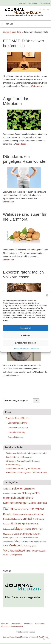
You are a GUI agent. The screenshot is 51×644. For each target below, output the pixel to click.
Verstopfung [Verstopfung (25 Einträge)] (31, 551)
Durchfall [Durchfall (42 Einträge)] (26, 519)
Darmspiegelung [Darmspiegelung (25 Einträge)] (36, 514)
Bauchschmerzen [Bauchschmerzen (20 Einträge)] (10, 493)
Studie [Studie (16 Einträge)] (44, 541)
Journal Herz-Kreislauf (18, 428)
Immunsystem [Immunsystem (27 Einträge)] (31, 524)
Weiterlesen (37, 86)
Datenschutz (40, 624)
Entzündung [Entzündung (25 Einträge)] (38, 519)
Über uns (22, 3)
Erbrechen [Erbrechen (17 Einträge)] (7, 524)
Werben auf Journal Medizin (12, 627)
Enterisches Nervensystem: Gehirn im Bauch (27, 473)
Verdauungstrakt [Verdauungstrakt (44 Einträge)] (14, 551)
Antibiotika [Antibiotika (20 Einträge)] (7, 489)
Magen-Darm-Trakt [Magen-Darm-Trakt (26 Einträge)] (34, 529)
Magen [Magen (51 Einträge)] (19, 529)
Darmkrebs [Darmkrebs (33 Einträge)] (10, 514)
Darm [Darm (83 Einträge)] (8, 509)
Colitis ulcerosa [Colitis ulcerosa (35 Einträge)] (38, 503)
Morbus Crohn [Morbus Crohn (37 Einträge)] (32, 534)
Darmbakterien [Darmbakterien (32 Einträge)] (22, 509)
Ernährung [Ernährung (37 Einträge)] (17, 523)
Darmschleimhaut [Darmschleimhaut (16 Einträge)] (22, 514)
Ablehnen (26, 335)
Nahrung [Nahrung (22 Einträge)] (7, 538)
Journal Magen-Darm (12, 32)
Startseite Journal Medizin (17, 418)
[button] (47, 295)
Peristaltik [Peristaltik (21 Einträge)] (27, 538)
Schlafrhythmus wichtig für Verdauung (23, 468)
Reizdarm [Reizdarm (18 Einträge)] (35, 538)
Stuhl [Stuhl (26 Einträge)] (6, 546)
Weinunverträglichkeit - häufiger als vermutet (26, 453)
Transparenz (33, 3)
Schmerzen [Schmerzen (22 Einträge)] (19, 541)
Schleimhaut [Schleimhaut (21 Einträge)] (8, 541)
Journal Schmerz (16, 437)
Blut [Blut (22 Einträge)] (19, 493)
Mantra (34, 637)
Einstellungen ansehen (26, 343)
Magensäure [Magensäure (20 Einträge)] (8, 534)
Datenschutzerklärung (21, 349)
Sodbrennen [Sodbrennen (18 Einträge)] (29, 541)
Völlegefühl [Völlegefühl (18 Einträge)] (41, 551)
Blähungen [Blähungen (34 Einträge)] (28, 493)
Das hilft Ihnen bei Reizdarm (19, 457)
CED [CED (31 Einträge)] (37, 493)
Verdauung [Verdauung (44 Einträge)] (16, 545)
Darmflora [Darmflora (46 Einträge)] (37, 509)
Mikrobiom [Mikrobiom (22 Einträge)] (18, 534)
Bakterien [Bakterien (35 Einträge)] (18, 489)
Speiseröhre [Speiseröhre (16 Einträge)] (38, 541)
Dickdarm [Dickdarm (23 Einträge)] (16, 519)
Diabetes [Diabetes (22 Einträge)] (7, 519)
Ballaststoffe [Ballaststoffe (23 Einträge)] (29, 489)
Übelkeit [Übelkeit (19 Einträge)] (6, 555)
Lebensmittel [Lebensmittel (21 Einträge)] (8, 529)
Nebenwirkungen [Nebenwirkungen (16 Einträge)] (17, 538)
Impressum (35, 349)
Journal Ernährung (17, 432)
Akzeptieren (26, 328)
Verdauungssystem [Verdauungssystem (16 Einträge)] (30, 546)
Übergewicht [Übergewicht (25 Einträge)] (16, 555)
